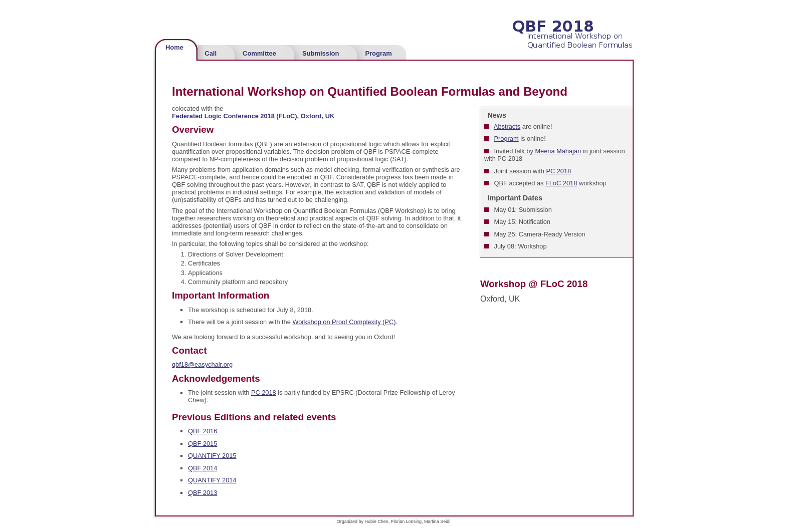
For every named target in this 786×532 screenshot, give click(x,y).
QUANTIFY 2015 (212, 456)
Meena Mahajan (558, 151)
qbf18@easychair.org (202, 364)
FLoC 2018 (561, 183)
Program (378, 53)
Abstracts (507, 126)
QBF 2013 (203, 493)
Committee (259, 53)
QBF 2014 (203, 468)
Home (174, 47)
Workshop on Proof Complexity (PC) (344, 322)
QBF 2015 (203, 444)
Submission (321, 53)
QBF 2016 (203, 431)
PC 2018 (558, 171)
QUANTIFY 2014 (212, 480)
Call (211, 53)
